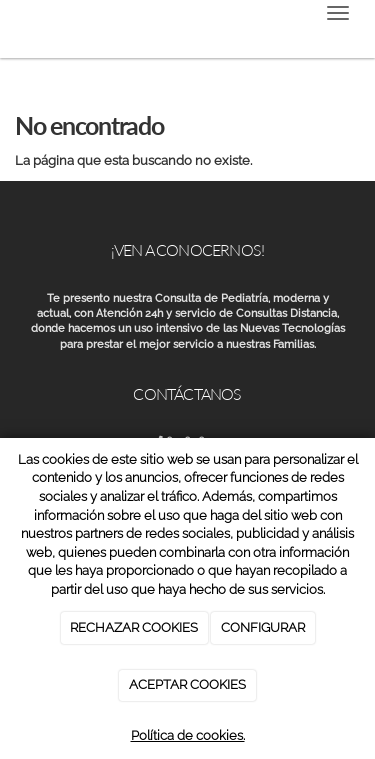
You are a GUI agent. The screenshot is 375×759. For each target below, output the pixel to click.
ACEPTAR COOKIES (187, 684)
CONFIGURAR (263, 627)
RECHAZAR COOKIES (134, 627)
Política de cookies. (188, 735)
